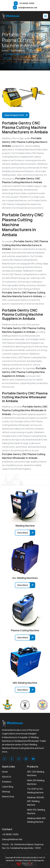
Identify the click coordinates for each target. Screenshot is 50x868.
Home (5, 772)
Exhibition (7, 782)
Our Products (17, 51)
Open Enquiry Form (14, 115)
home (5, 51)
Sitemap (6, 792)
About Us (7, 777)
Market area (8, 797)
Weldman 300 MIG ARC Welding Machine (36, 801)
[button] (45, 16)
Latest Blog (8, 787)
